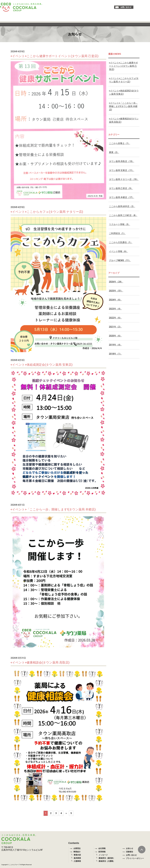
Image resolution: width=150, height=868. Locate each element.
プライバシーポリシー (133, 858)
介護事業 (77, 861)
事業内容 (77, 855)
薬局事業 (77, 858)
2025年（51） (116, 291)
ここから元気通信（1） (121, 242)
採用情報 (100, 852)
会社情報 (100, 848)
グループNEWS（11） (120, 260)
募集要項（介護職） (107, 861)
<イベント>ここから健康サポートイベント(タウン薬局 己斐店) (55, 56)
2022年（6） (115, 318)
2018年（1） (115, 354)
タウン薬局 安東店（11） (122, 170)
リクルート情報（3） (120, 224)
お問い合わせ (130, 855)
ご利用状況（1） (117, 233)
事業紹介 (75, 852)
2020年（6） (115, 336)
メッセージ (103, 855)
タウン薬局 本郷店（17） (122, 197)
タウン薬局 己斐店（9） (121, 188)
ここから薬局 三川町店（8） (123, 215)
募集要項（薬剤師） (107, 858)
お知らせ (128, 848)
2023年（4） (115, 309)
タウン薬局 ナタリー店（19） (124, 179)
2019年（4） (115, 345)
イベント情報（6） (118, 251)
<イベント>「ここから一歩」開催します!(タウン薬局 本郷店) (53, 509)
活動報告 (128, 852)
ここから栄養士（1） (120, 143)
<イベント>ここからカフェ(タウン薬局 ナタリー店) (47, 212)
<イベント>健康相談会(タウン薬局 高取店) (40, 662)
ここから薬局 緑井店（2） (122, 206)
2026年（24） (116, 282)
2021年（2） (115, 327)
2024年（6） (115, 300)
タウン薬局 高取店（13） (122, 161)
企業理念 (75, 848)
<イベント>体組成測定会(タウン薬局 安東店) (42, 365)
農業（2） (114, 152)
